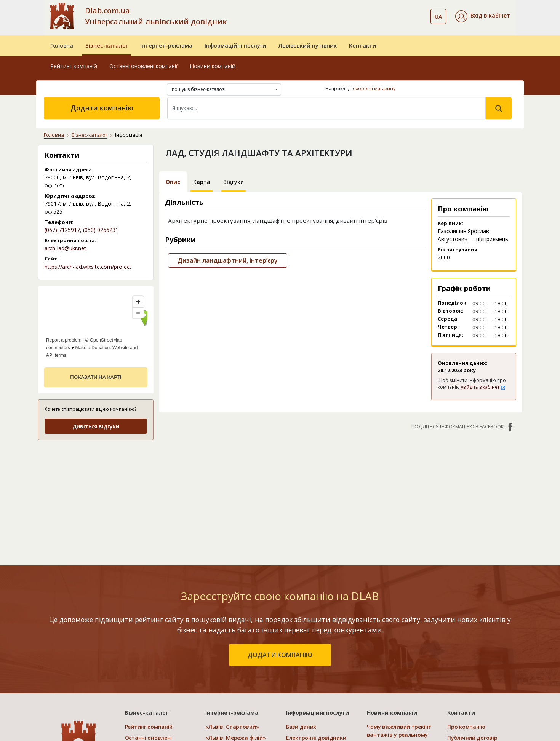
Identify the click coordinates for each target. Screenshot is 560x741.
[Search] (326, 108)
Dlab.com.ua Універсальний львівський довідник (156, 16)
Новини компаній (213, 66)
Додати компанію (102, 108)
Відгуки (234, 182)
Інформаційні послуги (235, 46)
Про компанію (466, 727)
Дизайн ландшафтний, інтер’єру (228, 260)
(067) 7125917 (62, 230)
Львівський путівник (308, 46)
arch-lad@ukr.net (65, 248)
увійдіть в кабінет (483, 387)
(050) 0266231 (101, 230)
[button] (483, 16)
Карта (202, 182)
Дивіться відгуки (96, 426)
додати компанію (280, 655)
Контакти (363, 46)
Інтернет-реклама (166, 46)
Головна (62, 46)
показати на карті (96, 377)
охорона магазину (374, 89)
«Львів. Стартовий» (232, 727)
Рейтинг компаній (74, 66)
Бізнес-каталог (107, 46)
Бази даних (301, 727)
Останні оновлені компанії (143, 66)
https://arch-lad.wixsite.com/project (88, 267)
